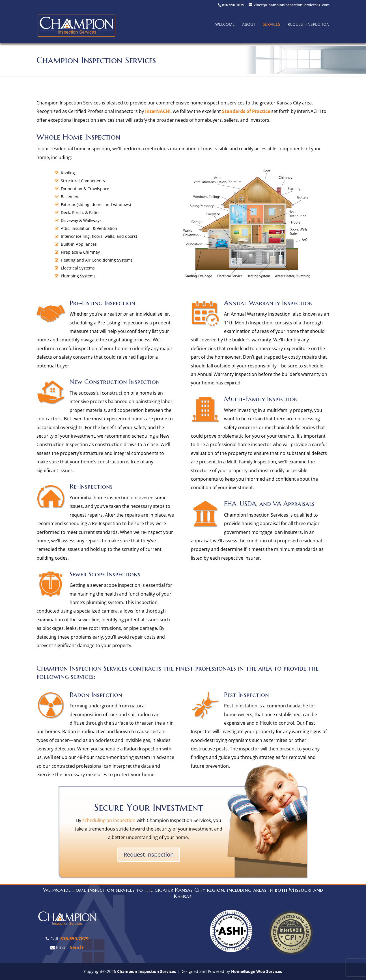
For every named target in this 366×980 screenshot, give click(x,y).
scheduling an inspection (109, 820)
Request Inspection (309, 24)
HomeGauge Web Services (257, 971)
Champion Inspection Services (147, 971)
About (249, 24)
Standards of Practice (246, 111)
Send (77, 947)
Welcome (225, 24)
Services (272, 24)
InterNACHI (158, 111)
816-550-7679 (74, 939)
